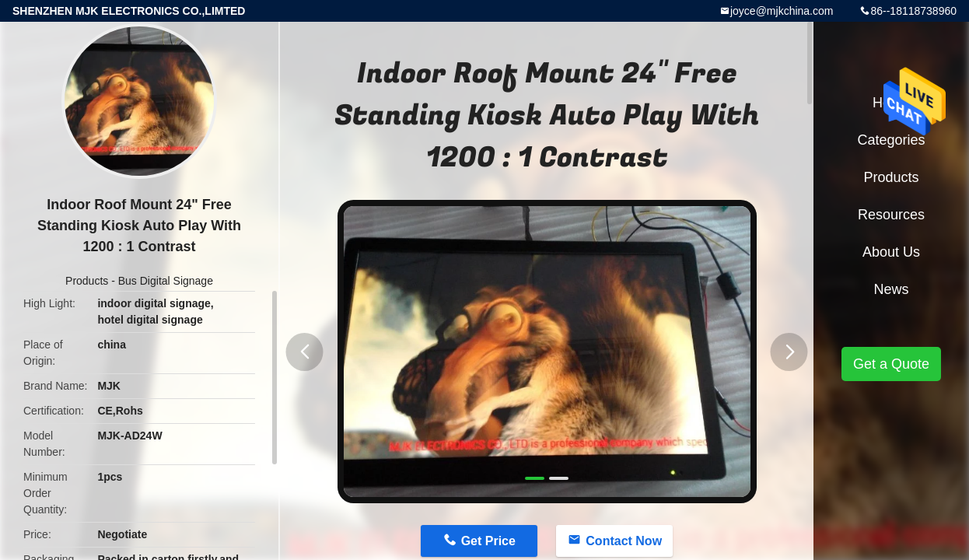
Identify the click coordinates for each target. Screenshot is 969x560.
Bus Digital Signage (166, 281)
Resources (891, 215)
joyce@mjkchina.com (782, 11)
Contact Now (624, 541)
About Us (891, 252)
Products (87, 281)
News (891, 289)
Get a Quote (891, 364)
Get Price (488, 541)
